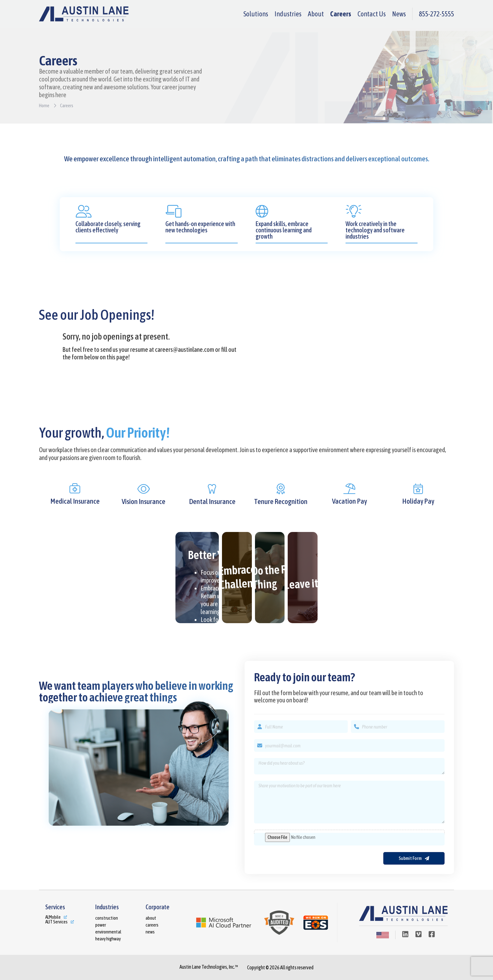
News (399, 14)
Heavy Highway (108, 939)
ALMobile (53, 917)
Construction (107, 918)
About (316, 14)
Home (44, 105)
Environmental (108, 932)
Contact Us (372, 14)
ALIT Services (56, 922)
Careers (341, 14)
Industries (288, 14)
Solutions (256, 14)
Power (101, 925)
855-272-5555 (436, 14)
